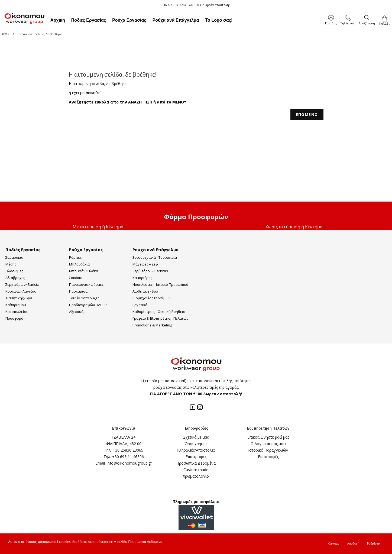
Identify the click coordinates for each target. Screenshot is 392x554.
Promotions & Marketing (152, 325)
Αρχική (58, 20)
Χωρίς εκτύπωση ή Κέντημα (294, 227)
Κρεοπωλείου (17, 312)
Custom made (196, 470)
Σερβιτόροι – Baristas (150, 271)
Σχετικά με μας (196, 437)
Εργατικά (140, 305)
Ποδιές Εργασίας (89, 20)
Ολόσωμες (14, 271)
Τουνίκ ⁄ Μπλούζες (84, 298)
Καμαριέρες (142, 278)
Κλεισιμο (334, 543)
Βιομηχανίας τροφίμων (151, 298)
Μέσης (11, 264)
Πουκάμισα (78, 291)
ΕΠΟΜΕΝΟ (307, 114)
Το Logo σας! (219, 20)
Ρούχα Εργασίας (129, 20)
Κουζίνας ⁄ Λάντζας (21, 291)
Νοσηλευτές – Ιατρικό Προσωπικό (160, 284)
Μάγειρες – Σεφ (145, 264)
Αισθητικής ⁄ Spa (19, 298)
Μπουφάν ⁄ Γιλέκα (84, 271)
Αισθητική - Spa (145, 291)
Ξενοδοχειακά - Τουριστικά (155, 257)
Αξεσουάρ (77, 312)
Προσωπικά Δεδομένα (196, 463)
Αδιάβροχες (15, 278)
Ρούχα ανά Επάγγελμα (176, 20)
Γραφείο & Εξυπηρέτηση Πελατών (160, 318)
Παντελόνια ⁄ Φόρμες (86, 284)
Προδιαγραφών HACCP (88, 305)
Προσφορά (14, 318)
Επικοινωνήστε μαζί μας (268, 437)
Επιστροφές (196, 457)
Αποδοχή (353, 543)
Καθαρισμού (16, 305)
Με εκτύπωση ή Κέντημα (98, 227)
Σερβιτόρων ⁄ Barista (22, 284)
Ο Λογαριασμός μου (268, 444)
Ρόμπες (75, 257)
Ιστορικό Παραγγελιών (268, 450)
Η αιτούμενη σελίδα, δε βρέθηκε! (39, 34)
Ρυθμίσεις (374, 543)
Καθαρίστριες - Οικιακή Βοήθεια (159, 312)
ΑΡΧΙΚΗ (7, 34)
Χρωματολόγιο (196, 476)
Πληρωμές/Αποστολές (196, 450)
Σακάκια (76, 278)
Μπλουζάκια (79, 264)
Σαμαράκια (14, 257)
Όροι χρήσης (196, 444)
